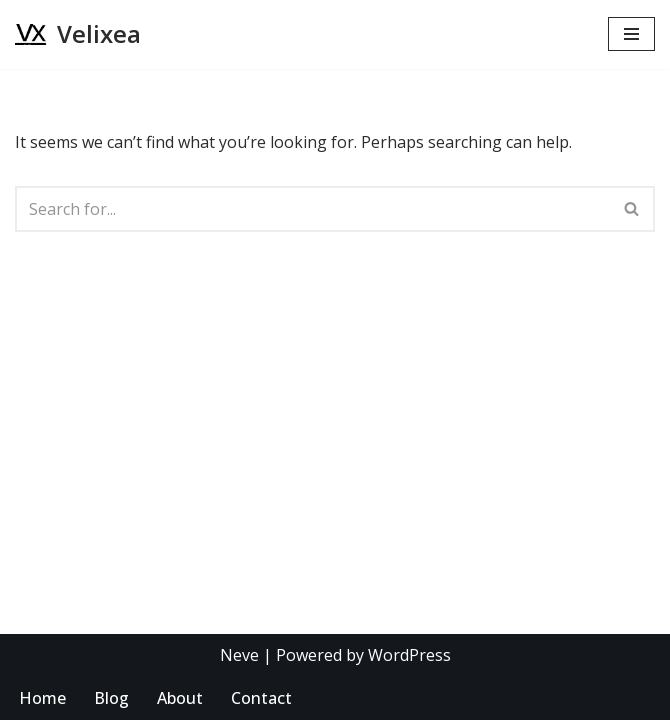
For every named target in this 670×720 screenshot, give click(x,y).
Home (42, 698)
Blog (111, 698)
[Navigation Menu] (631, 34)
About (180, 698)
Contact (261, 698)
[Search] (312, 209)
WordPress (409, 655)
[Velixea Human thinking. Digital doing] (78, 34)
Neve (239, 655)
